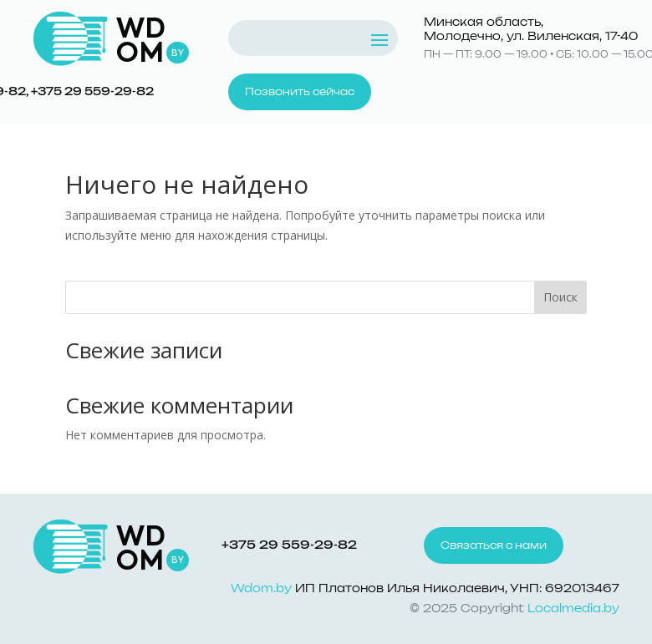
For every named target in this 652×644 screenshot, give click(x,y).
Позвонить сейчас (300, 92)
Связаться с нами (494, 545)
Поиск (560, 297)
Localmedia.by (573, 609)
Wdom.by (261, 589)
